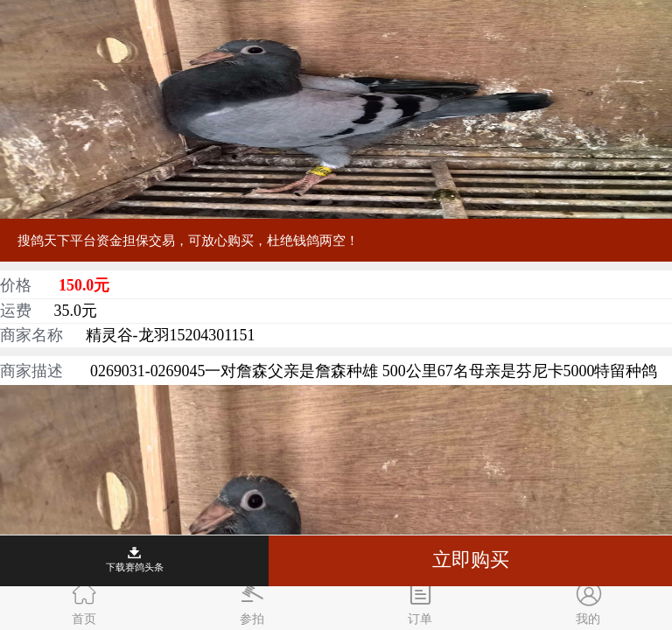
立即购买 (471, 560)
